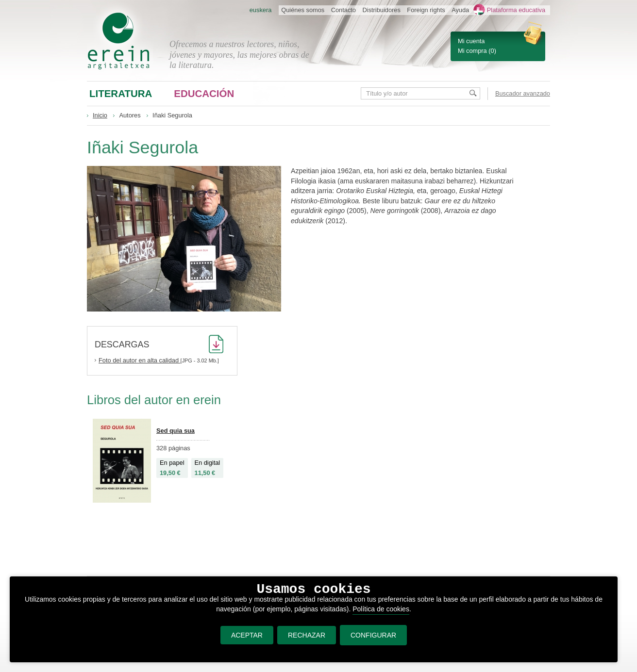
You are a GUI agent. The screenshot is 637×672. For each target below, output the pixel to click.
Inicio (100, 115)
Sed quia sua (176, 431)
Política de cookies (381, 609)
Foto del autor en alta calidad (140, 360)
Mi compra (472, 51)
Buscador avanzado (523, 93)
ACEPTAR (247, 635)
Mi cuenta (471, 41)
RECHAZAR (307, 635)
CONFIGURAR (373, 635)
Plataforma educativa (516, 10)
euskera (261, 10)
